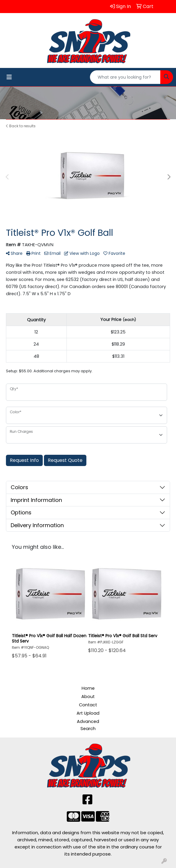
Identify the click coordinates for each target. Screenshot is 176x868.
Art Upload (88, 713)
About (88, 697)
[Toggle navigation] (9, 77)
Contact (88, 705)
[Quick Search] (125, 77)
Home (88, 688)
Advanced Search (88, 725)
